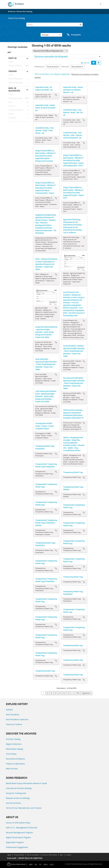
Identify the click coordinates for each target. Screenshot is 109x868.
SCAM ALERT (12, 858)
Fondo (11, 114)
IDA (36, 865)
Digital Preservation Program (18, 837)
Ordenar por (39, 67)
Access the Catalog (25, 11)
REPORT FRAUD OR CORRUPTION (30, 858)
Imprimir (85, 63)
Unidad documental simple (18, 110)
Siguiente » (86, 693)
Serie (10, 102)
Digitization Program (15, 842)
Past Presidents (13, 715)
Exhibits (9, 710)
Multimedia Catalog (14, 749)
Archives (19, 4)
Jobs (61, 855)
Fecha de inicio (53, 67)
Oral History (11, 754)
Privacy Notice (19, 855)
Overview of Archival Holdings (19, 788)
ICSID (52, 865)
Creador (13, 71)
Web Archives (12, 769)
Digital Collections (14, 744)
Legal (9, 855)
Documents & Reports (15, 759)
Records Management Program (19, 832)
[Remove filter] (67, 51)
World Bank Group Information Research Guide (26, 783)
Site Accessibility (33, 855)
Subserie (11, 106)
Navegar (51, 35)
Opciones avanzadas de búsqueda (51, 57)
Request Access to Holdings (18, 798)
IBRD (31, 865)
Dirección (65, 67)
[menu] (101, 4)
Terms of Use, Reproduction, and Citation (24, 808)
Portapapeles (71, 35)
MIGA (46, 865)
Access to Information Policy (18, 823)
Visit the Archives (13, 803)
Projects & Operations (15, 764)
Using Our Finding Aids (16, 793)
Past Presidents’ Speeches (17, 719)
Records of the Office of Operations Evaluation (18, 66)
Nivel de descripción (14, 90)
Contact (68, 855)
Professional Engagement (17, 847)
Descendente (77, 67)
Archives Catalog (13, 739)
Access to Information (49, 855)
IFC (40, 865)
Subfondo (12, 118)
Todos (11, 62)
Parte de (13, 58)
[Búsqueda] (81, 25)
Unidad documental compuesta (18, 98)
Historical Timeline (14, 724)
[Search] (54, 25)
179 (78, 693)
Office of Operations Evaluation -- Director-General (18, 83)
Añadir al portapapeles (56, 95)
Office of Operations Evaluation (18, 79)
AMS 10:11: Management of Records (22, 828)
